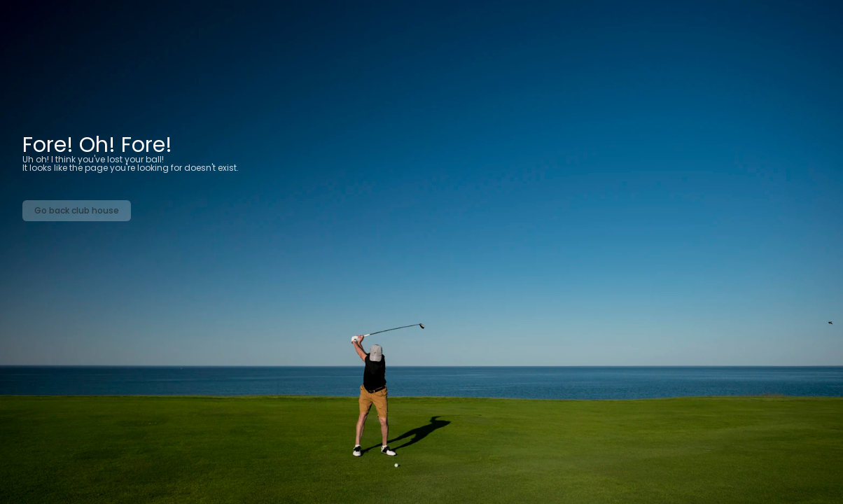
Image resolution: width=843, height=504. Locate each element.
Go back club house (77, 210)
